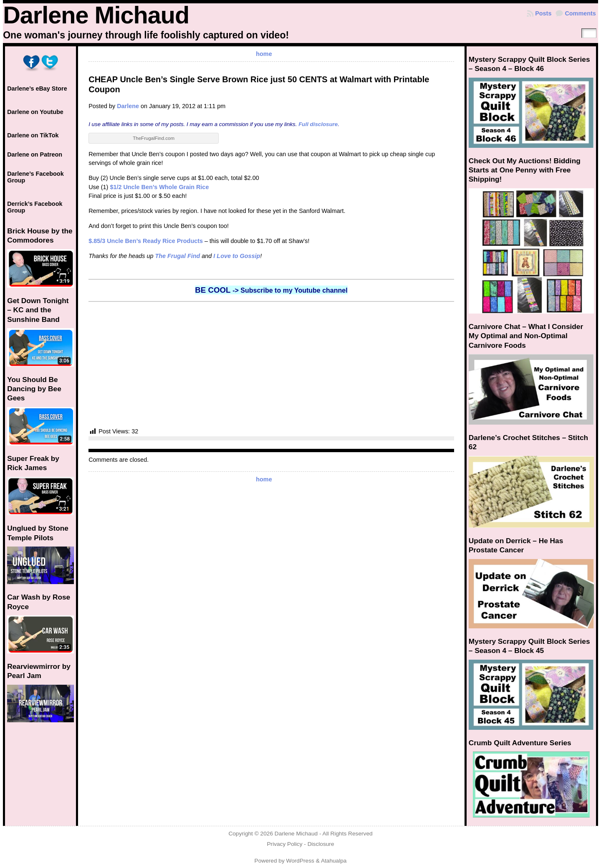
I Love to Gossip (237, 256)
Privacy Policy (284, 844)
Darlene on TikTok (33, 135)
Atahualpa (334, 861)
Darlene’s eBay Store (37, 89)
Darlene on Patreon (35, 154)
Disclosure (321, 844)
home (264, 54)
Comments (580, 13)
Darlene (128, 106)
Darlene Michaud (96, 15)
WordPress (300, 861)
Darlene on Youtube (35, 112)
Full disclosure (318, 124)
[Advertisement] (271, 364)
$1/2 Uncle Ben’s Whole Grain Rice (159, 187)
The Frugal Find (177, 256)
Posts (543, 13)
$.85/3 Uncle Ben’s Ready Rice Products (146, 241)
